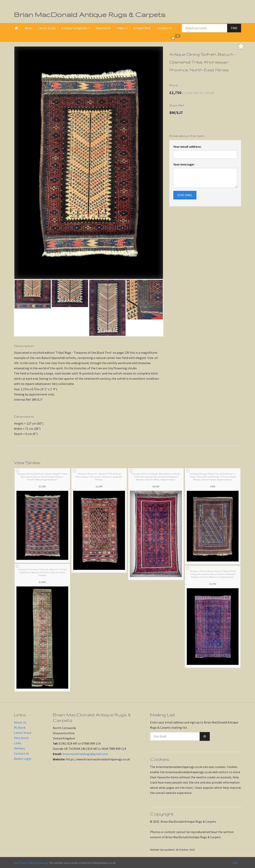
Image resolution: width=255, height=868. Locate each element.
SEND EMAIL (185, 195)
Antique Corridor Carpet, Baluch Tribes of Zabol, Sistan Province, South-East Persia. (42, 572)
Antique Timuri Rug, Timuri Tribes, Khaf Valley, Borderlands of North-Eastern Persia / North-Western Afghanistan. (213, 574)
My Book (20, 727)
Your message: (184, 164)
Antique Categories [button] (76, 28)
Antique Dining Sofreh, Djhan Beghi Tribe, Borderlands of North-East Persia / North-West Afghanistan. (42, 477)
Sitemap (42, 863)
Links (18, 743)
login (235, 863)
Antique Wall (142, 28)
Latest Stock (47, 28)
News (28, 28)
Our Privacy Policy (24, 863)
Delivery (19, 748)
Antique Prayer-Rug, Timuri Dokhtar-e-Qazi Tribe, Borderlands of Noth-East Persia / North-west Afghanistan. (213, 477)
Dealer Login (23, 759)
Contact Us (164, 28)
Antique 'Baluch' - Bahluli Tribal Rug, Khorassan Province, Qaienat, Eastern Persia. (99, 477)
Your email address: (187, 147)
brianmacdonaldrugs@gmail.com (85, 754)
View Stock (103, 28)
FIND (234, 28)
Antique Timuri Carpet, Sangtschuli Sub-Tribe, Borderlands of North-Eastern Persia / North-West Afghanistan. (156, 477)
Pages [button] (122, 28)
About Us (20, 722)
